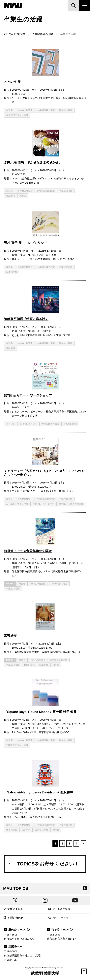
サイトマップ (58, 918)
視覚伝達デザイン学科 (17, 115)
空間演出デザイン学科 (44, 504)
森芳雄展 (10, 636)
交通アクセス (13, 909)
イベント (11, 424)
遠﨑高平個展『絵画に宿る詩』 (26, 319)
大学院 (23, 196)
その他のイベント (28, 424)
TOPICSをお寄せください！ (43, 864)
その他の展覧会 (25, 110)
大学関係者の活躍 (43, 34)
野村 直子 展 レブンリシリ (26, 243)
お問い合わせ (13, 918)
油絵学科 (11, 348)
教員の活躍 (29, 665)
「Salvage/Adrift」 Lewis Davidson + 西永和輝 (38, 792)
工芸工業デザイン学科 (17, 504)
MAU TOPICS (17, 34)
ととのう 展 (12, 82)
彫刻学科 (11, 196)
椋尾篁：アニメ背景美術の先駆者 (28, 551)
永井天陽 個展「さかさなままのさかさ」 (33, 162)
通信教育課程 (77, 504)
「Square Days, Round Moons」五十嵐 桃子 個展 (40, 712)
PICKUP (10, 584)
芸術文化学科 (42, 830)
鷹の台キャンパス (17, 930)
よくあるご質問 (59, 909)
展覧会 (9, 110)
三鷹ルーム (13, 946)
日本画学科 (12, 272)
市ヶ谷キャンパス (60, 930)
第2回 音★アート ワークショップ (28, 395)
